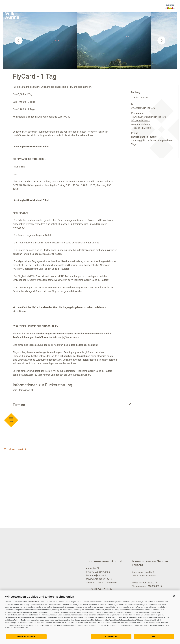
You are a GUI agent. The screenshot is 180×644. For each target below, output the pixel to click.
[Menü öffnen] (11, 169)
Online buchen (140, 98)
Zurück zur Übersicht (14, 449)
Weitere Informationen (26, 636)
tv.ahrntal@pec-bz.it (96, 575)
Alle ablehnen (111, 636)
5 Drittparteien (34, 602)
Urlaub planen (148, 6)
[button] (174, 596)
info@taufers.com (141, 121)
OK (154, 636)
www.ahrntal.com (140, 124)
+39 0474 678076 (142, 128)
